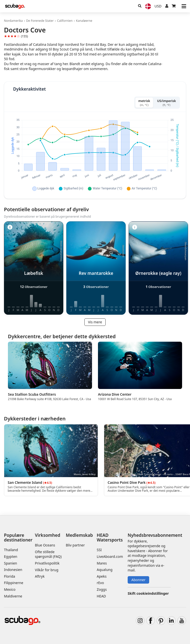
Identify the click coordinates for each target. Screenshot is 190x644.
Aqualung (105, 570)
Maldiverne (13, 596)
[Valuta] (158, 6)
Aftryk (40, 576)
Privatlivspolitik (47, 563)
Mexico (10, 589)
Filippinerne (14, 583)
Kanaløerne (84, 21)
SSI (99, 550)
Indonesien (13, 570)
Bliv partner (75, 545)
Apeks (102, 576)
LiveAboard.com (110, 556)
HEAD (101, 596)
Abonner (138, 580)
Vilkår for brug (47, 570)
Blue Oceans (45, 545)
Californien (65, 21)
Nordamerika (13, 21)
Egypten (11, 556)
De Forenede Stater (40, 21)
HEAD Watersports (110, 537)
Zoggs (102, 589)
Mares (102, 563)
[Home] (15, 6)
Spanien (11, 563)
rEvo (100, 583)
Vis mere (95, 322)
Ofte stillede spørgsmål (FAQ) (48, 554)
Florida (10, 576)
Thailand (11, 550)
